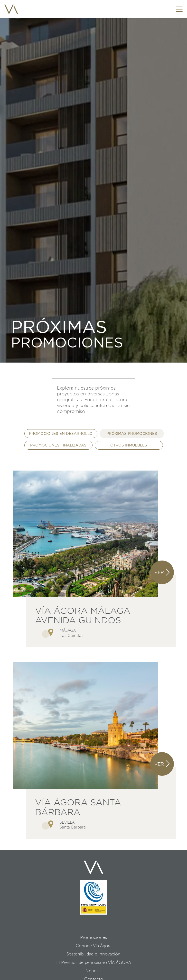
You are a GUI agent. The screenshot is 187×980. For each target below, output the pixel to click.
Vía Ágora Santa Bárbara (78, 807)
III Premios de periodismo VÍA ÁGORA (94, 962)
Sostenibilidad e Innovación (93, 954)
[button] (179, 9)
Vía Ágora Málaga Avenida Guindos (83, 615)
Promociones (93, 937)
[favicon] (11, 9)
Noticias (93, 971)
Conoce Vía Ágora (94, 946)
